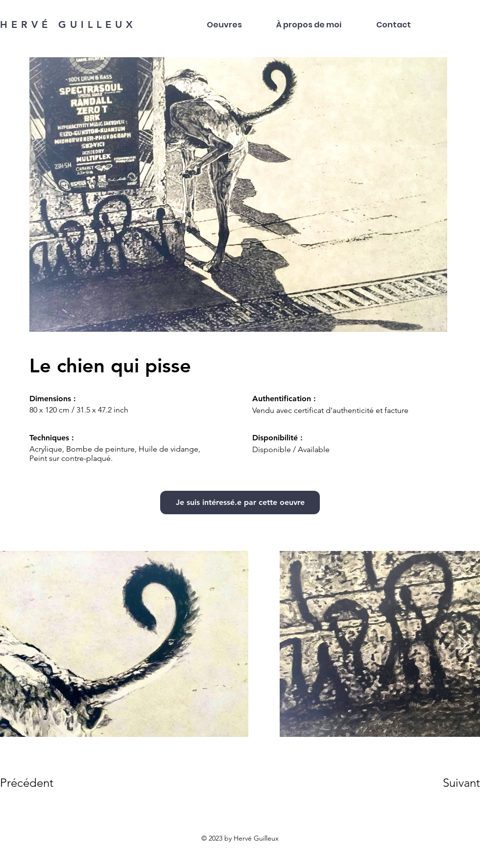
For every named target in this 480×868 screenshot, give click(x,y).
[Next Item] (463, 644)
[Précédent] (35, 783)
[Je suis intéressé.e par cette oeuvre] (240, 503)
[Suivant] (448, 783)
